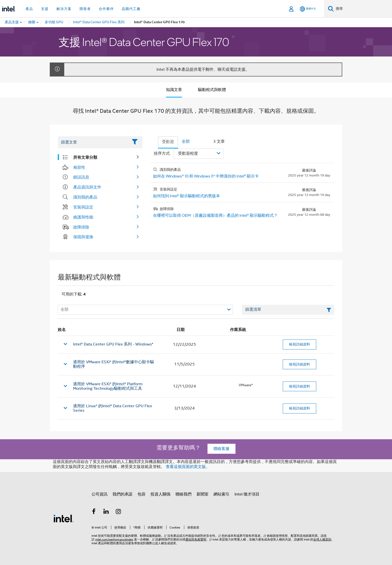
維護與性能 (83, 217)
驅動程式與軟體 (212, 90)
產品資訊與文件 (87, 187)
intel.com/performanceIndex (114, 539)
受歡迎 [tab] (168, 142)
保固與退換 (83, 237)
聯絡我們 (183, 494)
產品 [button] (29, 9)
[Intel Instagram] (118, 512)
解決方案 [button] (64, 9)
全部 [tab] (186, 141)
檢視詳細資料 (299, 344)
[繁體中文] (308, 9)
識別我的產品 (85, 197)
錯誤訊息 (81, 177)
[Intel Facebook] (94, 512)
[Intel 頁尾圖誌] (63, 518)
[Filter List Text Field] (93, 142)
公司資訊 (99, 494)
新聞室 (202, 494)
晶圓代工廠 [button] (131, 9)
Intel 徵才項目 (247, 494)
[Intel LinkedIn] (106, 512)
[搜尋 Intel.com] (363, 9)
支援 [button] (45, 9)
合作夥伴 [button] (106, 9)
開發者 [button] (85, 9)
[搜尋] (331, 9)
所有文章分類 (85, 157)
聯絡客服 (221, 449)
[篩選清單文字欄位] (288, 310)
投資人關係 (160, 494)
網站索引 (221, 494)
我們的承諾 (122, 494)
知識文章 (174, 90)
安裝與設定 (83, 207)
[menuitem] (32, 22)
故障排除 (81, 227)
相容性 (79, 167)
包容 (141, 494)
